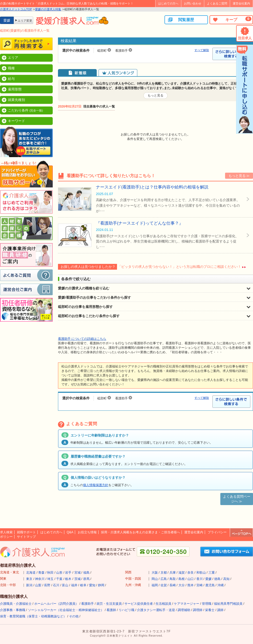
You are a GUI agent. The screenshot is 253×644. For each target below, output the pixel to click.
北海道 (31, 573)
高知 (226, 579)
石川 (56, 585)
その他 (74, 616)
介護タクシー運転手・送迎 (156, 610)
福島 (86, 573)
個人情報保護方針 (96, 485)
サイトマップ (26, 537)
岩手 (68, 573)
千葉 (59, 579)
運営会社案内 (241, 3)
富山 (65, 585)
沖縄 (221, 585)
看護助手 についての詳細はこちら (82, 339)
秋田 (50, 573)
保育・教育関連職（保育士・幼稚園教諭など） (33, 616)
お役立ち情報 (87, 532)
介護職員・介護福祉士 (16, 604)
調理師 (198, 610)
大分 (182, 585)
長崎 (173, 585)
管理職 (207, 604)
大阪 (155, 573)
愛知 (92, 585)
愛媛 (208, 579)
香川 (200, 579)
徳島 (217, 579)
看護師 (111, 610)
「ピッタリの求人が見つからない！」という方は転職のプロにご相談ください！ (179, 267)
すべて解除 (202, 50)
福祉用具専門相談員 (228, 604)
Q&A (70, 532)
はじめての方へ (168, 3)
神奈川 (40, 579)
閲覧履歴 (181, 20)
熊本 (191, 585)
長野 (47, 585)
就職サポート (26, 532)
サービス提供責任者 (139, 604)
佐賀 (164, 585)
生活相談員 (163, 604)
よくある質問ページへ (237, 499)
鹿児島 (210, 585)
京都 (164, 573)
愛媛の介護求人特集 (48, 9)
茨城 (77, 579)
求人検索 (6, 532)
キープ (232, 20)
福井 (74, 585)
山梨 (38, 585)
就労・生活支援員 (109, 604)
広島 (164, 579)
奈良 (191, 573)
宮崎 (200, 585)
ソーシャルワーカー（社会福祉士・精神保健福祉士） (66, 610)
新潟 (29, 585)
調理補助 (184, 610)
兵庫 (173, 573)
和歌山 (201, 573)
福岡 (155, 585)
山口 (191, 579)
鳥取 (173, 579)
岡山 (155, 579)
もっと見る (155, 95)
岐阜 (83, 585)
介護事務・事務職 (13, 610)
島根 (182, 579)
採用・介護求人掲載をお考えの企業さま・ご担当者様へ (140, 532)
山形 (59, 573)
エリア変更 (25, 21)
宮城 (77, 573)
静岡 (101, 585)
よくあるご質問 (217, 3)
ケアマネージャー (187, 604)
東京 (29, 579)
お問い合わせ (193, 3)
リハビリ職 (126, 610)
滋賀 (182, 573)
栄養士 (210, 610)
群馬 (86, 579)
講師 (220, 610)
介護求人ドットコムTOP (16, 9)
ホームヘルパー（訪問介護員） (56, 604)
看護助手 (87, 604)
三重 (212, 573)
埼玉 (50, 579)
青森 (41, 573)
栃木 (68, 579)
